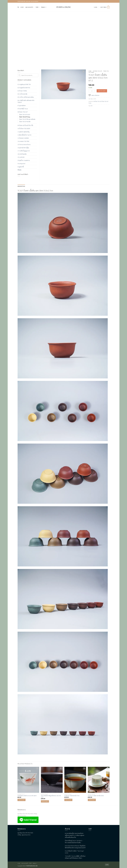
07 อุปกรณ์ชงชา (22, 105)
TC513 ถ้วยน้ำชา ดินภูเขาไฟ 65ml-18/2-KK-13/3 (51, 796)
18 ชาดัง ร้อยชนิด (22, 154)
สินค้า (38, 7)
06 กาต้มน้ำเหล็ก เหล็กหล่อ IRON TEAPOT (26, 101)
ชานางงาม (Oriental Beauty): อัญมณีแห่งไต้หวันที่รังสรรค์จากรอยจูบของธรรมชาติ (75, 847)
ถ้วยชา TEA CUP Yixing (25, 117)
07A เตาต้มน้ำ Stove (23, 109)
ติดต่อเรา (44, 7)
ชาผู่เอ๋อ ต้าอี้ (21, 167)
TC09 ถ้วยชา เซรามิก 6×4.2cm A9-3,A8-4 (27, 796)
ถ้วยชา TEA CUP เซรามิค (25, 122)
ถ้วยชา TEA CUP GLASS (25, 115)
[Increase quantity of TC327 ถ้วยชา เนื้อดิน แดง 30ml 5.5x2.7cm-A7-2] (94, 91)
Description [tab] (21, 186)
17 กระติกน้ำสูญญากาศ (24, 151)
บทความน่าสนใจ (30, 7)
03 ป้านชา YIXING (22, 91)
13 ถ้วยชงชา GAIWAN (23, 138)
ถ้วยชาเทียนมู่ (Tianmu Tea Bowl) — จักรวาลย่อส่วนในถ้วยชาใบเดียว (74, 841)
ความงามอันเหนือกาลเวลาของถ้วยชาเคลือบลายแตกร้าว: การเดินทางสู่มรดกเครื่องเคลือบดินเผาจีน (75, 835)
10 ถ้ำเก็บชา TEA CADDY (24, 128)
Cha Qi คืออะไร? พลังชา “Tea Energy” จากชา (74, 852)
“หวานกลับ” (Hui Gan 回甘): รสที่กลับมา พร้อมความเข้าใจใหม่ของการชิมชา (75, 857)
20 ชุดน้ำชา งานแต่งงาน (24, 160)
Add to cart (102, 91)
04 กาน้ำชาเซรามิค (22, 94)
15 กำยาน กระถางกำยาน (24, 144)
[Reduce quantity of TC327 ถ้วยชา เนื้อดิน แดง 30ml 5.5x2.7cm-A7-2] (90, 91)
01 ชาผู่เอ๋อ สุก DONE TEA (24, 84)
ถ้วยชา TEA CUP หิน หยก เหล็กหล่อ (27, 119)
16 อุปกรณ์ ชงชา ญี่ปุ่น (23, 148)
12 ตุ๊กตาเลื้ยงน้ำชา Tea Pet (24, 135)
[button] (95, 7)
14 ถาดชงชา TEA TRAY (23, 141)
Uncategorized (21, 163)
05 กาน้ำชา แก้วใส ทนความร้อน (26, 97)
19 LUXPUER (21, 157)
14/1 (91, 106)
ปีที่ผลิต (19, 170)
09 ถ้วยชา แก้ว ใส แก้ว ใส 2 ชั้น (25, 125)
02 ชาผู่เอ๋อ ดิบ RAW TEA (24, 88)
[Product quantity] (92, 91)
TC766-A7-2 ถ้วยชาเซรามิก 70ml (72, 796)
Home (22, 7)
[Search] (18, 7)
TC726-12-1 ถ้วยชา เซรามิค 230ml (96, 796)
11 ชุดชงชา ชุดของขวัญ (23, 132)
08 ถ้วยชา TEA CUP (97, 71)
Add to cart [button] (21, 800)
